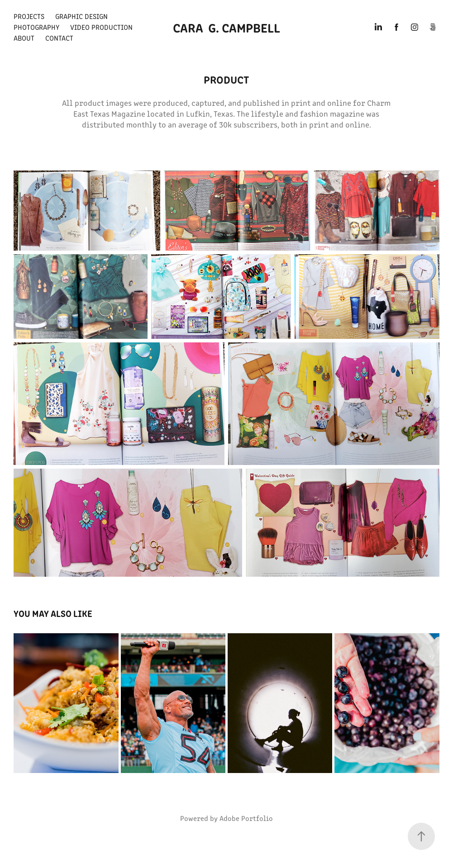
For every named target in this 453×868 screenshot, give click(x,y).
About (24, 38)
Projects (29, 16)
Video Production (101, 27)
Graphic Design (81, 16)
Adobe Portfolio (246, 818)
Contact (59, 38)
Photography (36, 27)
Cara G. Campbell (226, 27)
